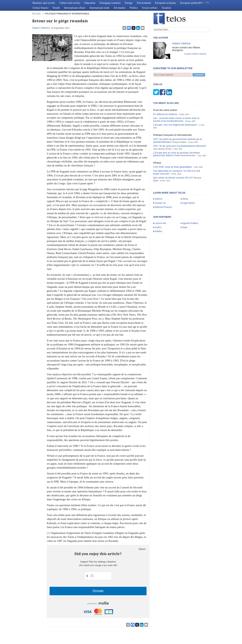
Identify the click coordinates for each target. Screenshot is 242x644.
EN (201, 3)
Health (56, 8)
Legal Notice (188, 184)
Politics (134, 8)
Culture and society (70, 3)
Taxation (166, 8)
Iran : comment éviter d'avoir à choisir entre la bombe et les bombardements (176, 101)
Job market (120, 8)
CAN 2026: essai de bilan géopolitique (173, 148)
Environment (144, 3)
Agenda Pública (190, 205)
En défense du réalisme (165, 96)
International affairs (75, 8)
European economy (166, 3)
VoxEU (158, 209)
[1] (98, 106)
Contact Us (160, 184)
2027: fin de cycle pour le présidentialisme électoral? (180, 127)
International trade (100, 8)
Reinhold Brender (188, 137)
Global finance (41, 8)
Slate (185, 209)
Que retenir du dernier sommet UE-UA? (173, 159)
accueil (36, 14)
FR (207, 3)
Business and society (44, 3)
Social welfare (150, 8)
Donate (98, 591)
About (185, 180)
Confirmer (199, 75)
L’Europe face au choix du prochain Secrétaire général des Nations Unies (176, 136)
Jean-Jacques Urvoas (162, 130)
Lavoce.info (160, 205)
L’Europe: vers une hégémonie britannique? (175, 106)
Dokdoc (158, 213)
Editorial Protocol (163, 188)
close (142, 549)
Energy (129, 3)
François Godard (179, 123)
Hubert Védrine (41, 28)
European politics (190, 3)
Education (90, 3)
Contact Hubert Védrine (195, 54)
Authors (158, 180)
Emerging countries (110, 3)
